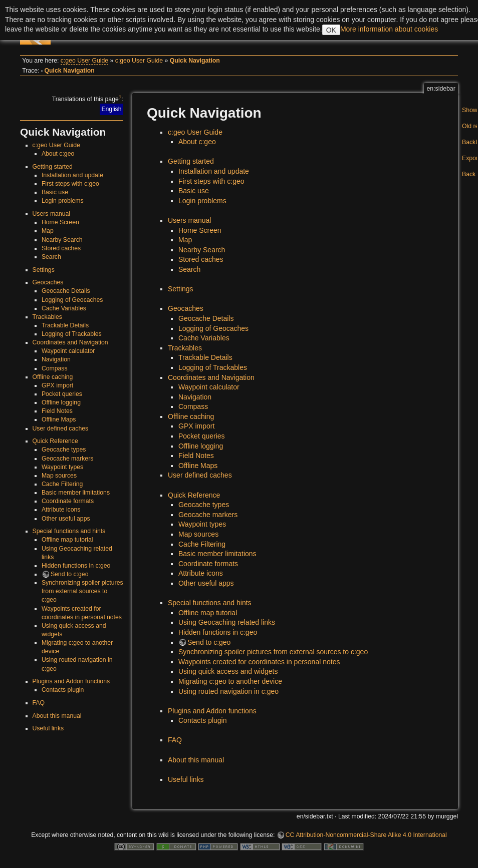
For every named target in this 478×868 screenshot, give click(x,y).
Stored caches (61, 248)
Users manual (52, 214)
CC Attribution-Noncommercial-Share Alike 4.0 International (366, 835)
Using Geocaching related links (227, 622)
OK (331, 30)
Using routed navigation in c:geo (228, 691)
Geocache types (64, 450)
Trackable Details (65, 325)
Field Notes (57, 411)
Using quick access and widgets (228, 671)
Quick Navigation (195, 61)
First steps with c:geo (70, 184)
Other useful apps (66, 519)
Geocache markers (68, 459)
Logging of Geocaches (72, 300)
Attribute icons (61, 510)
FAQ (39, 703)
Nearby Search (62, 240)
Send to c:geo (70, 574)
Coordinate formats (68, 501)
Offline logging (61, 402)
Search (51, 257)
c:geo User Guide (84, 61)
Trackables (47, 317)
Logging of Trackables (72, 334)
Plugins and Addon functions (71, 681)
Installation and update (72, 175)
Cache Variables (64, 308)
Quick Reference (55, 441)
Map (48, 231)
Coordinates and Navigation (70, 342)
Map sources (59, 476)
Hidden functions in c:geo (76, 566)
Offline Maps (59, 419)
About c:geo (58, 154)
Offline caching (53, 377)
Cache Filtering (62, 484)
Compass (55, 368)
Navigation (56, 359)
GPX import (57, 385)
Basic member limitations (76, 493)
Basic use (55, 192)
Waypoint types (62, 467)
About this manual (57, 716)
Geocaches (48, 282)
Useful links (48, 728)
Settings (44, 270)
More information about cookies (389, 29)
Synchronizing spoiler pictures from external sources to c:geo (82, 591)
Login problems (63, 201)
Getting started (53, 167)
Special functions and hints (69, 531)
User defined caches (61, 428)
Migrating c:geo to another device (230, 681)
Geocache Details (66, 291)
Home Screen (60, 222)
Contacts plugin (63, 690)
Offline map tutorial (67, 540)
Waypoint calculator (68, 351)
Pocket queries (62, 394)
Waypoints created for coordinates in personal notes (259, 662)
